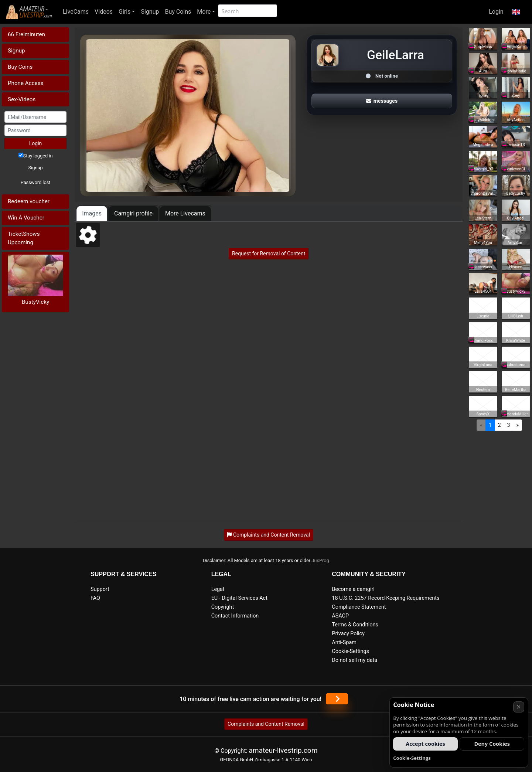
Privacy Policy (348, 634)
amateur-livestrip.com (283, 750)
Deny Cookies (492, 744)
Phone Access (25, 83)
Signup (150, 12)
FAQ (95, 598)
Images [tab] (92, 213)
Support (100, 589)
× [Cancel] (519, 707)
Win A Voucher (26, 218)
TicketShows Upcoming (24, 238)
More (204, 12)
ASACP (340, 616)
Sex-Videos (22, 99)
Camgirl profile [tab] (133, 213)
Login (496, 12)
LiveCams (76, 12)
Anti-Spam (344, 642)
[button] (516, 12)
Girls (125, 12)
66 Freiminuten (26, 34)
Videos (104, 12)
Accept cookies (425, 744)
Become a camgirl (353, 589)
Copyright (223, 607)
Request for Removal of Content (269, 254)
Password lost (36, 182)
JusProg (320, 560)
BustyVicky (35, 302)
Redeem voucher (29, 201)
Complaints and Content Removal (266, 724)
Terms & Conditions (355, 625)
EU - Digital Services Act (239, 598)
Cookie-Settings (350, 651)
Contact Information (235, 616)
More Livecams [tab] (185, 213)
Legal (218, 589)
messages (382, 101)
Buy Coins (178, 12)
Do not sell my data (354, 660)
